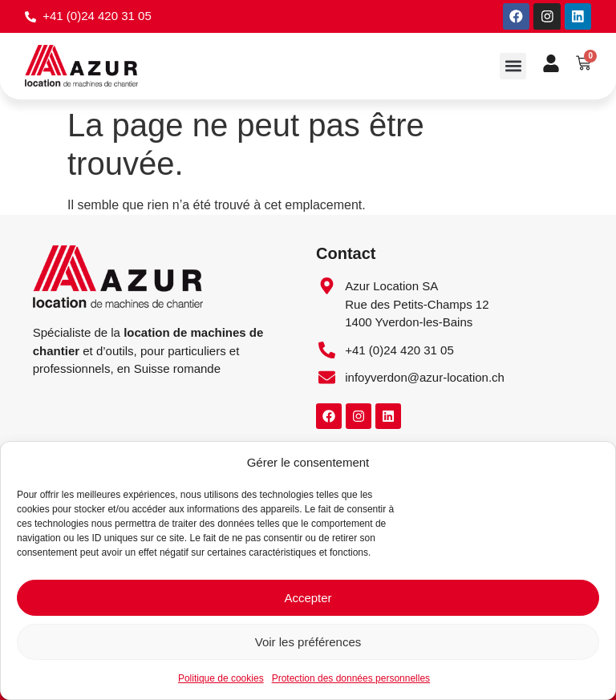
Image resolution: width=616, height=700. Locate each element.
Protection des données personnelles (351, 678)
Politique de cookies (221, 678)
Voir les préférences (308, 642)
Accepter (308, 598)
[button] (513, 67)
